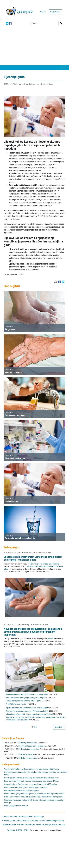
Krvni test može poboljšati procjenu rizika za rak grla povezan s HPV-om (32, 781)
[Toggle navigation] (64, 68)
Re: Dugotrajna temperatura (29, 749)
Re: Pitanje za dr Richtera (28, 743)
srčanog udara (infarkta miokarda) (40, 566)
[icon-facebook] (10, 23)
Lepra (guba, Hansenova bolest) (16, 806)
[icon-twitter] (7, 23)
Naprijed (59, 727)
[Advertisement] (34, 47)
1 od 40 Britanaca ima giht (16, 704)
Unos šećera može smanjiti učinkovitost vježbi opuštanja (26, 787)
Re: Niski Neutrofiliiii (26, 755)
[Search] (45, 23)
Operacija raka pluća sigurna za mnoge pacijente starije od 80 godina (30, 784)
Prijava (43, 12)
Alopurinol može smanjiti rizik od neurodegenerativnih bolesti (29, 714)
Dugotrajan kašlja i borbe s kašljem (32, 746)
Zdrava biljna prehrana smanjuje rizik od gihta (24, 701)
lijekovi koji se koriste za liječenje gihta (44, 564)
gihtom (50, 639)
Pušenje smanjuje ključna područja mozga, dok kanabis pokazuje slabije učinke (34, 794)
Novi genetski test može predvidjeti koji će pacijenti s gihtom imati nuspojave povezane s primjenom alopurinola (33, 632)
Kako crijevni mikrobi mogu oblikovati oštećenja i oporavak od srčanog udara (33, 797)
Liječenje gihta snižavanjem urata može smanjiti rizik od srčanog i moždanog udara (33, 558)
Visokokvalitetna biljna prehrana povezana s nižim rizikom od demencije (32, 769)
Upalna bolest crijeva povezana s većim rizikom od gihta (28, 708)
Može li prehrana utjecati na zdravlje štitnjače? (22, 791)
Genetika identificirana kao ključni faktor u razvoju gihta (27, 694)
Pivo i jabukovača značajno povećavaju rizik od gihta (26, 698)
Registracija (55, 12)
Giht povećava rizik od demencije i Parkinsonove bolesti (27, 711)
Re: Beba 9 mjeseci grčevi (28, 758)
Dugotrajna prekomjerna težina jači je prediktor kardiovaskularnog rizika (31, 778)
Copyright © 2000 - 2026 (18, 830)
